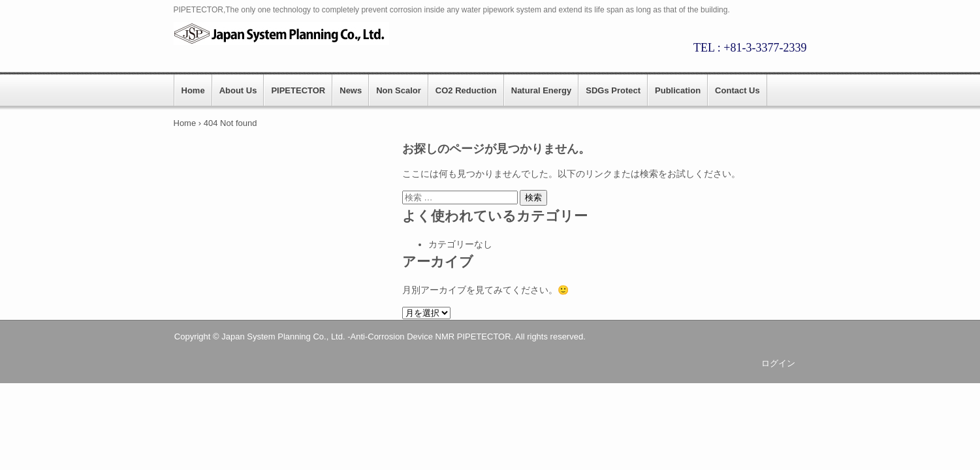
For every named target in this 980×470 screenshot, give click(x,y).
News (351, 90)
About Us (238, 90)
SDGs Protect (613, 90)
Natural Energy (541, 90)
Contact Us (737, 90)
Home (193, 90)
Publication (678, 90)
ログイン (778, 363)
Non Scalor (399, 90)
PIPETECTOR (298, 90)
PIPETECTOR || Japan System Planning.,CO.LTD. (288, 34)
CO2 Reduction (466, 90)
